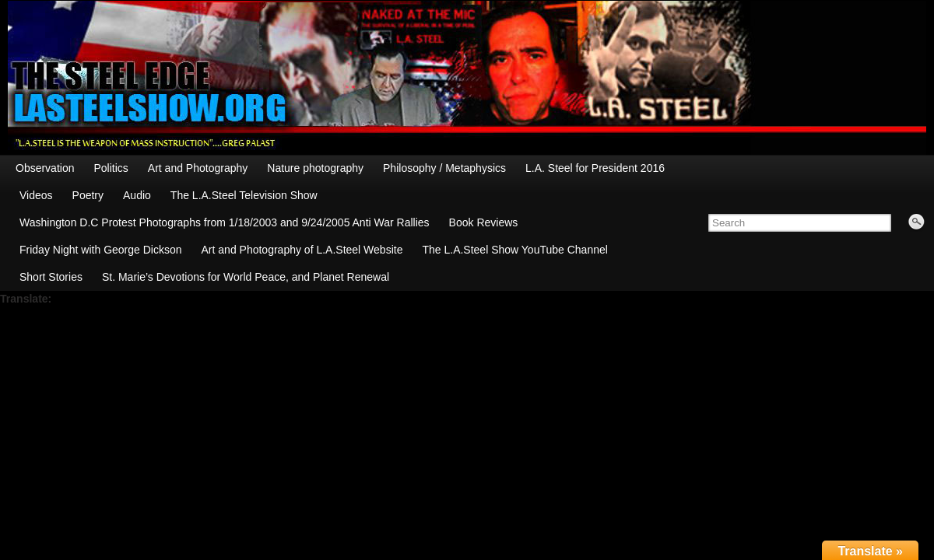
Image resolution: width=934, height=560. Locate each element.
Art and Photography (198, 168)
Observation (45, 168)
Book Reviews (484, 222)
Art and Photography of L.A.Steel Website (302, 250)
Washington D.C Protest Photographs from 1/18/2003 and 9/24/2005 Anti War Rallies (225, 222)
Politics (111, 168)
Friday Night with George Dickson (101, 250)
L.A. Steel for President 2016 (595, 168)
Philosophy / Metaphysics (444, 168)
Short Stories (51, 277)
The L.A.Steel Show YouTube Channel (514, 250)
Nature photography (315, 168)
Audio (137, 195)
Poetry (88, 195)
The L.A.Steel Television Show (244, 195)
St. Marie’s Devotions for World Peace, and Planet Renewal (246, 277)
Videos (36, 195)
